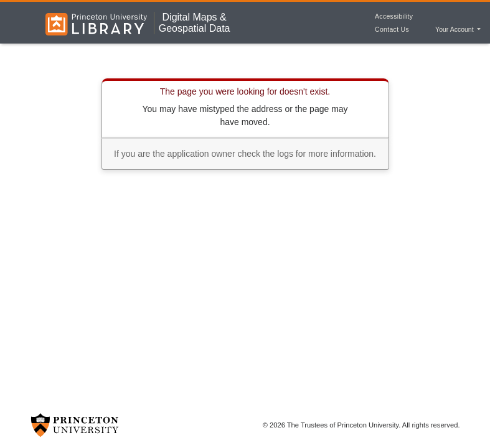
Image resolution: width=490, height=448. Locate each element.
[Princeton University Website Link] (75, 425)
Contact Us (392, 30)
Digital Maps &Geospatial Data (195, 23)
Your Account (455, 29)
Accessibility (394, 16)
